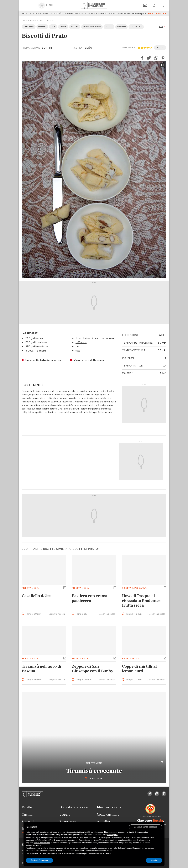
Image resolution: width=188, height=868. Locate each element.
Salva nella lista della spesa (43, 360)
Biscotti (49, 20)
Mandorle (42, 27)
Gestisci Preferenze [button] (39, 860)
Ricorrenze (121, 27)
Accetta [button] (154, 860)
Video (112, 14)
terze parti (68, 837)
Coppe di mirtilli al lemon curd (139, 669)
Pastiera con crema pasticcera (90, 598)
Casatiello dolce (36, 596)
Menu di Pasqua (157, 14)
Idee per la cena (97, 14)
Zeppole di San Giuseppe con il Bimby (93, 669)
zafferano (81, 342)
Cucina (37, 14)
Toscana (109, 27)
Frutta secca (29, 27)
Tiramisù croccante (94, 771)
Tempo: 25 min (94, 778)
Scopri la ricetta (57, 614)
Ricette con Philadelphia (132, 14)
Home (24, 20)
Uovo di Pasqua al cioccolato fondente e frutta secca (142, 601)
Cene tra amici (136, 27)
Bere (46, 14)
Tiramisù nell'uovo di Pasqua (42, 669)
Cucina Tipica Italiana (92, 27)
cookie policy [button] (112, 835)
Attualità (56, 14)
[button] (162, 26)
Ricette (27, 14)
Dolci (41, 20)
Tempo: (33, 614)
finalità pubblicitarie (42, 843)
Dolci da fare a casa (75, 14)
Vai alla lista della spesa (89, 360)
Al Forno (75, 27)
